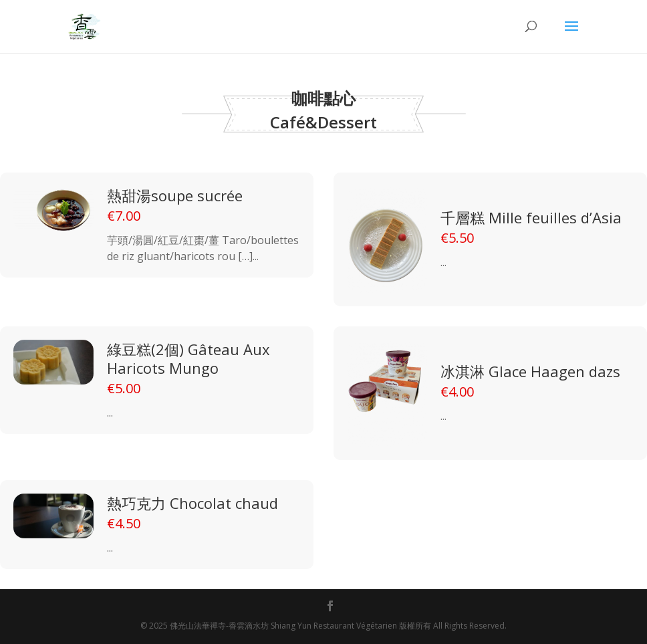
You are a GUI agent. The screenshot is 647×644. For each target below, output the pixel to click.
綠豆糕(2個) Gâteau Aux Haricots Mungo (188, 358)
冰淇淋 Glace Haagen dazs (530, 371)
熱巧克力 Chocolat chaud (192, 503)
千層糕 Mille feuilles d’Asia (531, 217)
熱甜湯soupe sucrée (175, 195)
